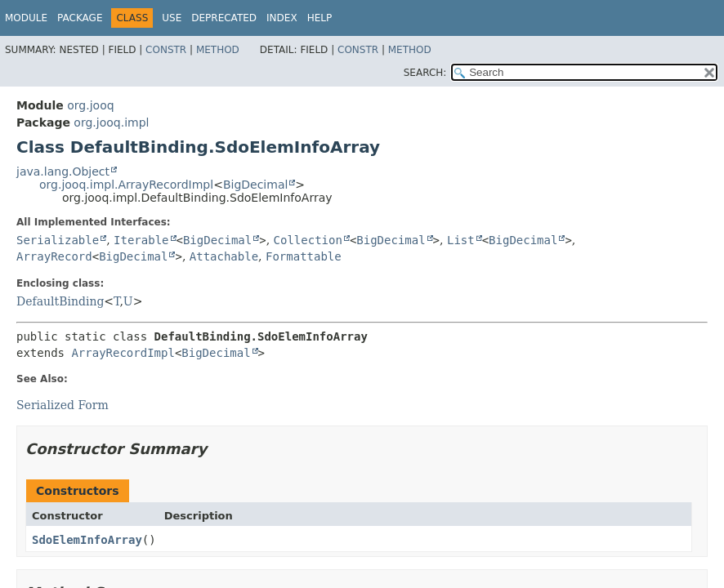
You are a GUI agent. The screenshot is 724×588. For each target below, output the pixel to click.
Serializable (58, 240)
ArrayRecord (54, 256)
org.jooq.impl (111, 122)
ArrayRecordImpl (123, 353)
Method (218, 50)
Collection (308, 240)
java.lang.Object (63, 171)
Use (172, 18)
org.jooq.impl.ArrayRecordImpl (126, 185)
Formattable (304, 256)
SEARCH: (425, 73)
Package (80, 18)
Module (26, 18)
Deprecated (224, 18)
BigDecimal (255, 185)
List (461, 240)
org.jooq (90, 105)
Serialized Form (63, 405)
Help (320, 18)
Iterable (141, 240)
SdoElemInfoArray (87, 540)
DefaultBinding (60, 301)
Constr (166, 50)
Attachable (224, 256)
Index (282, 18)
